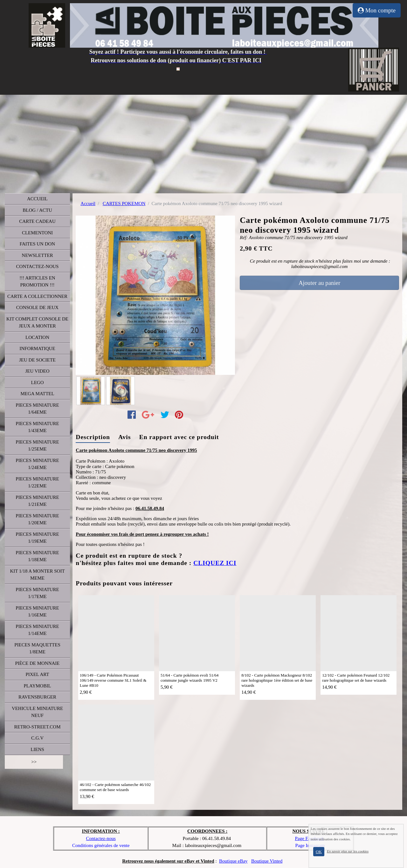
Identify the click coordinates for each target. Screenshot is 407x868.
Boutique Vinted (267, 861)
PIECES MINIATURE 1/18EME (37, 556)
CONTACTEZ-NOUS (38, 266)
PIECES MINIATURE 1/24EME (37, 464)
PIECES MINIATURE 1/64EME (37, 409)
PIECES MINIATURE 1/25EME (37, 446)
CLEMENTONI (37, 233)
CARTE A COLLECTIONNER (37, 296)
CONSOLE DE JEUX (37, 307)
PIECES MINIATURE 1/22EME (37, 482)
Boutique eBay (233, 861)
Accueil (88, 203)
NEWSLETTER (37, 255)
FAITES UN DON (37, 244)
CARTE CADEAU (37, 221)
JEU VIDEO (38, 371)
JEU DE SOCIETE (37, 360)
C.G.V (37, 738)
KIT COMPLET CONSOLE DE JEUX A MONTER (37, 323)
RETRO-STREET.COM (38, 727)
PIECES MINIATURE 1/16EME (37, 612)
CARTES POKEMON (124, 203)
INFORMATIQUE (37, 348)
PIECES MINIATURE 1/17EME (37, 593)
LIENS (37, 749)
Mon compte (377, 10)
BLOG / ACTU (37, 210)
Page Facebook (309, 838)
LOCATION (37, 337)
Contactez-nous (101, 838)
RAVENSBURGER (37, 697)
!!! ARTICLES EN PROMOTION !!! (37, 282)
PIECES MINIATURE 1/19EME (37, 538)
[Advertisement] (203, 142)
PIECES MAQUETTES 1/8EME (37, 648)
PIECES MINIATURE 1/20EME (37, 519)
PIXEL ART (38, 674)
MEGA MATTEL (37, 394)
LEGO (38, 382)
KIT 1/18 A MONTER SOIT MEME (37, 575)
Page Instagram (310, 845)
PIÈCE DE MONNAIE (38, 663)
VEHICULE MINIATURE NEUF (37, 712)
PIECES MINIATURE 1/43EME (37, 427)
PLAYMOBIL (37, 686)
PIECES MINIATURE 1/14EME (37, 630)
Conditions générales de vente (101, 845)
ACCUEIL (37, 199)
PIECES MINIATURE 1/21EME (37, 501)
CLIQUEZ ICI (215, 563)
